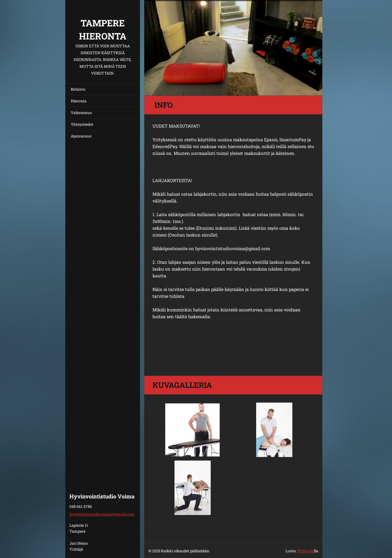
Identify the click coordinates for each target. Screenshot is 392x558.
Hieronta (79, 101)
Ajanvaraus (81, 136)
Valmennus (81, 113)
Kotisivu (78, 89)
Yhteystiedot (82, 124)
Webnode (305, 551)
